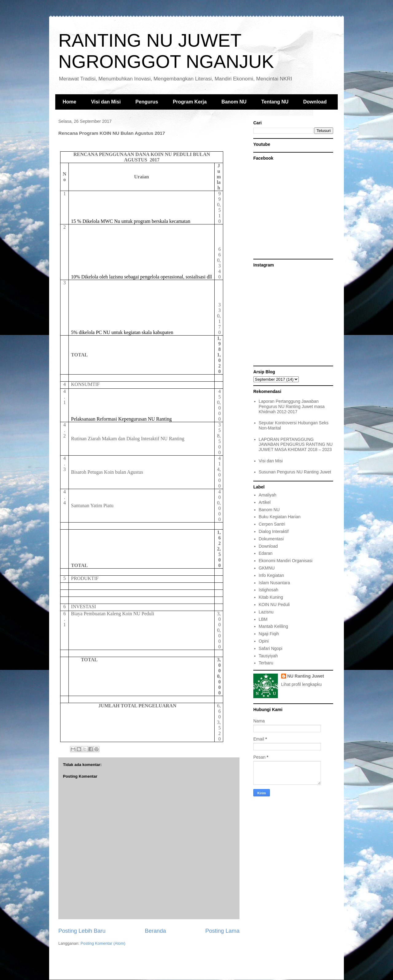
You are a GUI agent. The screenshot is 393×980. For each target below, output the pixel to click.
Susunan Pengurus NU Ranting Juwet (295, 472)
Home (69, 102)
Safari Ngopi (271, 648)
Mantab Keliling (274, 626)
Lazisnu (266, 612)
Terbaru (266, 663)
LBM (263, 619)
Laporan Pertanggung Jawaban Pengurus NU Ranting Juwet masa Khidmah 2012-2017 (292, 406)
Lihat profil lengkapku (302, 684)
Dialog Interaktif (274, 531)
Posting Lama (222, 931)
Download (315, 102)
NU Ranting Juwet (306, 676)
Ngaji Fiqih (269, 634)
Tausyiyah (268, 656)
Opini (264, 641)
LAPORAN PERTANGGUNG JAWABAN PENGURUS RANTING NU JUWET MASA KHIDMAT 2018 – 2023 (296, 445)
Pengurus (147, 102)
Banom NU (234, 102)
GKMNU (267, 568)
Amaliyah (268, 495)
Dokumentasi (271, 539)
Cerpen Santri (272, 524)
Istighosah (269, 590)
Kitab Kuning (271, 597)
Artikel (265, 502)
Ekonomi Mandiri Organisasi (286, 561)
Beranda (156, 931)
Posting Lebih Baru (82, 931)
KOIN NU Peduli (274, 605)
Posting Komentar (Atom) (103, 943)
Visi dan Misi (106, 102)
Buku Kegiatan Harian (280, 517)
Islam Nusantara (274, 583)
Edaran (266, 553)
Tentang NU (275, 102)
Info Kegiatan (272, 575)
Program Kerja (190, 102)
